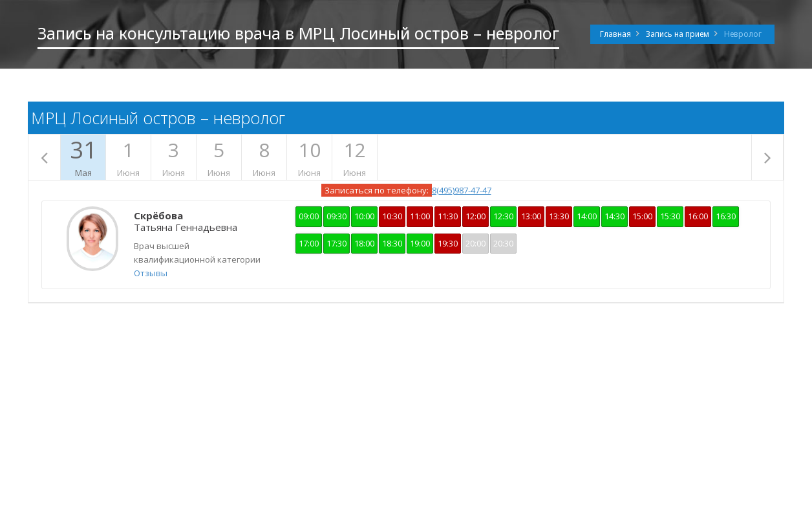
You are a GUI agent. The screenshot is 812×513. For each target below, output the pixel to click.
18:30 (392, 243)
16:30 (726, 216)
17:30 (337, 243)
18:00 (364, 243)
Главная (615, 34)
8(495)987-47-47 (462, 190)
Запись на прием (678, 34)
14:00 (587, 216)
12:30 (503, 216)
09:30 (337, 216)
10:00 (364, 216)
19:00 (420, 243)
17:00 (309, 243)
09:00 (309, 216)
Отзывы (151, 273)
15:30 (670, 216)
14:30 (614, 216)
